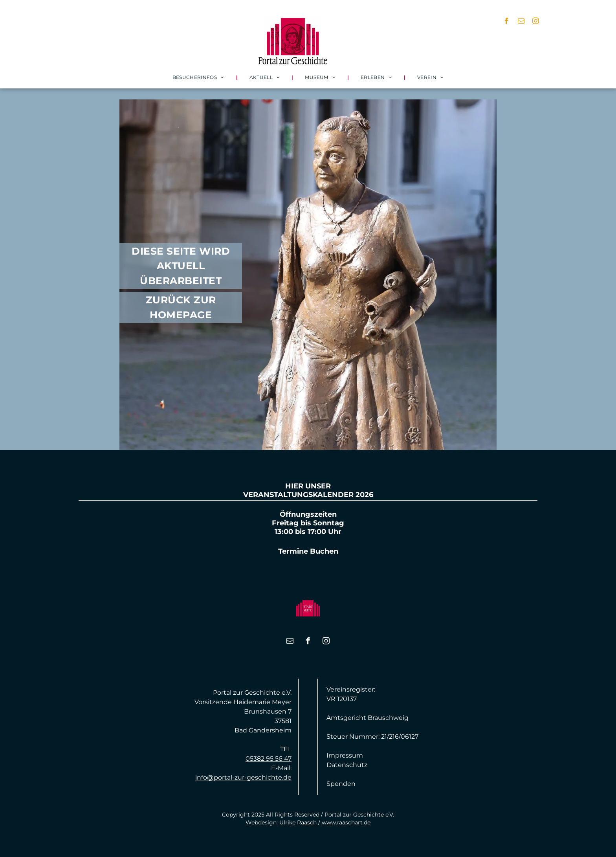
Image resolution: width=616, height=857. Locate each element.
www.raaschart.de (346, 822)
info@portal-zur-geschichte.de (243, 777)
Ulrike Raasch (298, 822)
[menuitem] (199, 77)
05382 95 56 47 (269, 759)
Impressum (345, 755)
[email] (521, 22)
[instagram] (536, 22)
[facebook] (507, 22)
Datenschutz (347, 765)
